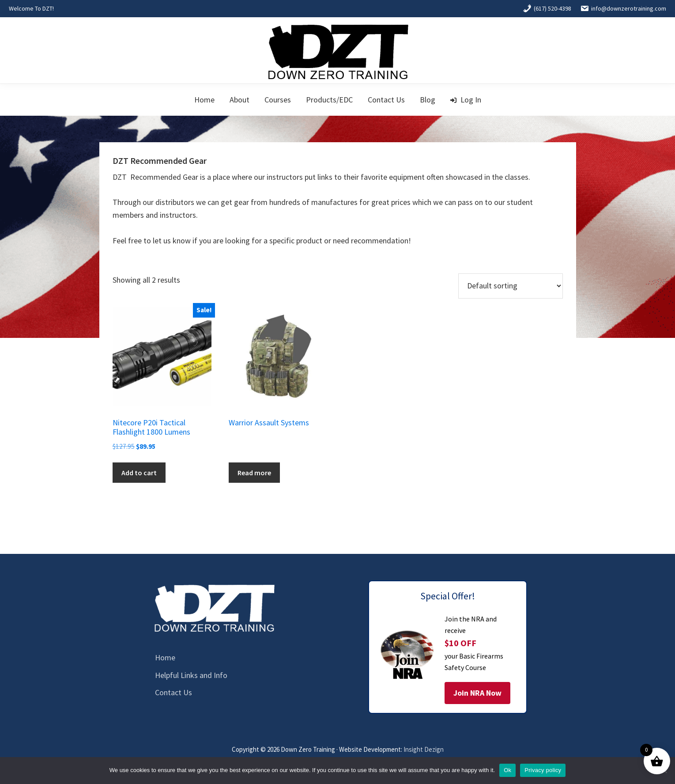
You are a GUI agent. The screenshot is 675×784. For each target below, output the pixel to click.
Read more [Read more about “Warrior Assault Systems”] (254, 473)
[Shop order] (511, 286)
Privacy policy (543, 770)
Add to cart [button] (139, 473)
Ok (507, 770)
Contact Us (173, 692)
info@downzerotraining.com (623, 8)
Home (165, 657)
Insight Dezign (424, 749)
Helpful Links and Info (191, 675)
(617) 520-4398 (547, 8)
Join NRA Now (477, 693)
